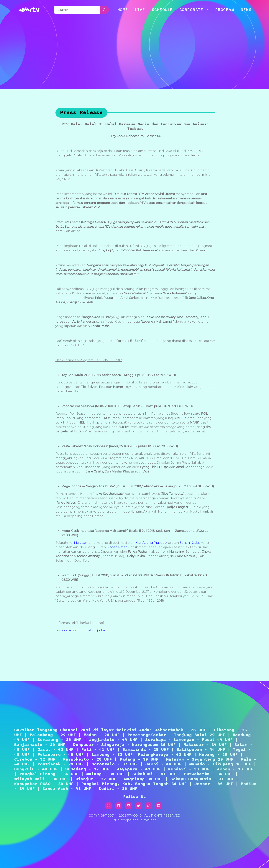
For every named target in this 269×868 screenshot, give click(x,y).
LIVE (140, 10)
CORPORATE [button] (191, 10)
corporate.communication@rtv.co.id (83, 630)
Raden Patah (117, 547)
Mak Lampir (83, 543)
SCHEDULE (162, 10)
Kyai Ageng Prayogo (151, 543)
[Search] (77, 10)
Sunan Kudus (190, 543)
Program (225, 10)
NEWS (246, 10)
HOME (123, 10)
